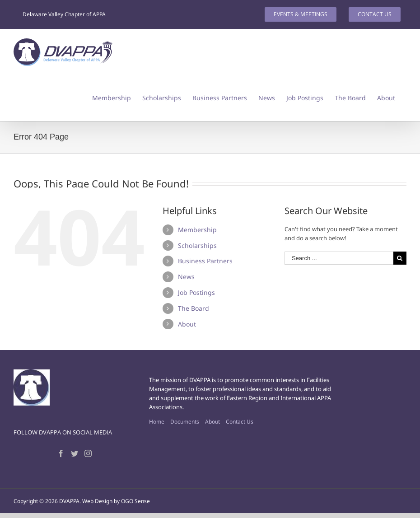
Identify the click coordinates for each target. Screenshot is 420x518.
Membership (197, 230)
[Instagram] (88, 453)
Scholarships (197, 245)
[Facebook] (61, 453)
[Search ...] (339, 258)
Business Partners (205, 261)
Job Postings (196, 292)
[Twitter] (75, 453)
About (187, 324)
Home (157, 422)
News (186, 277)
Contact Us (240, 422)
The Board (194, 308)
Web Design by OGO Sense (116, 501)
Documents (185, 422)
